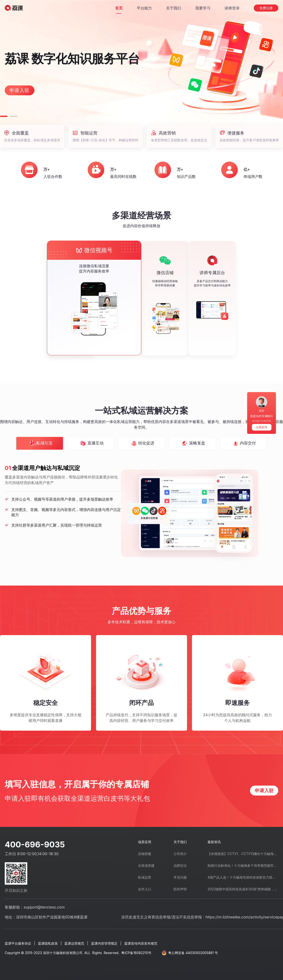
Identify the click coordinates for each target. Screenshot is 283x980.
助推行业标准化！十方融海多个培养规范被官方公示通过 (243, 865)
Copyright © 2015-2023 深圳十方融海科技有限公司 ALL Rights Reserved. (78, 953)
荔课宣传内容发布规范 (141, 943)
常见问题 (180, 877)
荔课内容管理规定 (104, 943)
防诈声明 (180, 889)
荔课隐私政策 (48, 943)
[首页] (119, 8)
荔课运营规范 (74, 943)
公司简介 (180, 854)
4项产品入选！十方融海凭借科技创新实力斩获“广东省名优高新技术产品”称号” (243, 877)
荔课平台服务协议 (18, 943)
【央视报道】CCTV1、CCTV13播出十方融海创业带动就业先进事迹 (243, 854)
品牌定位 (180, 865)
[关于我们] (174, 8)
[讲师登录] (232, 8)
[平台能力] (144, 8)
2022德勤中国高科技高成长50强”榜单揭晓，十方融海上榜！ (243, 889)
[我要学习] (203, 8)
